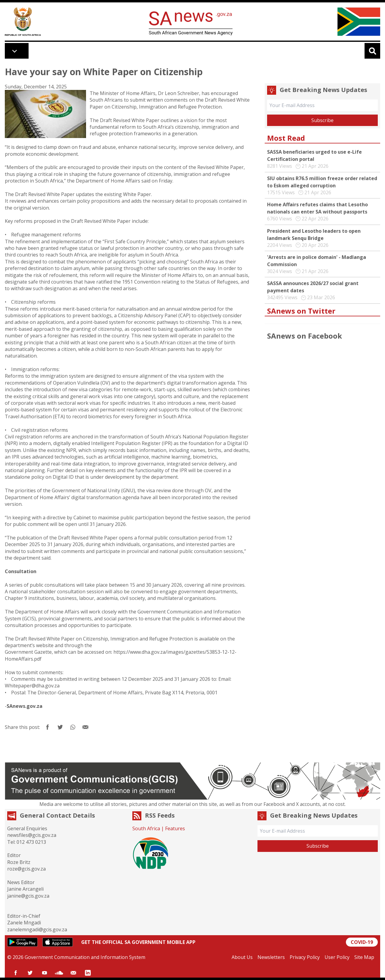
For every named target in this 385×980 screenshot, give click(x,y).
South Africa (146, 828)
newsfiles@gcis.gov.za (32, 835)
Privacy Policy (305, 957)
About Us (242, 957)
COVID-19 (362, 942)
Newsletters (271, 957)
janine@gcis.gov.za (28, 896)
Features (175, 828)
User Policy (337, 957)
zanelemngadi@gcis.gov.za (37, 929)
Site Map (364, 957)
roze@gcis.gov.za (26, 869)
